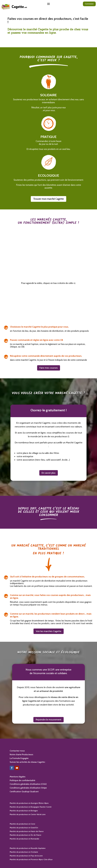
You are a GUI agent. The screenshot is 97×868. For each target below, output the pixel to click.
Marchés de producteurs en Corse (22, 824)
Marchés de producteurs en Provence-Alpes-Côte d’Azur (31, 859)
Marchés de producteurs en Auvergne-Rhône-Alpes (29, 803)
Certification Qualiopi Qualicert (24, 792)
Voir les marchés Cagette (49, 631)
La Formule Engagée (19, 758)
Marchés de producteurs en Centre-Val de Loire (28, 814)
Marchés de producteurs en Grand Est (24, 828)
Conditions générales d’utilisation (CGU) (28, 784)
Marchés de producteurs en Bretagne (24, 811)
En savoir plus (49, 473)
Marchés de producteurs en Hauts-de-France (27, 831)
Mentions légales (18, 777)
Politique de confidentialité (22, 780)
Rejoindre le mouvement (48, 720)
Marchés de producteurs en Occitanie (24, 852)
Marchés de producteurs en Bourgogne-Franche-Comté (31, 807)
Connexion (89, 4)
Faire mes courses (49, 368)
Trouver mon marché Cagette (48, 199)
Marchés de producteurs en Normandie (24, 839)
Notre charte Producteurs (21, 754)
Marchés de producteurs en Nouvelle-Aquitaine (28, 848)
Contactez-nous (17, 751)
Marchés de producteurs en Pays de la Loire (26, 856)
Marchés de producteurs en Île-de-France (25, 835)
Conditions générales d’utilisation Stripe (28, 788)
